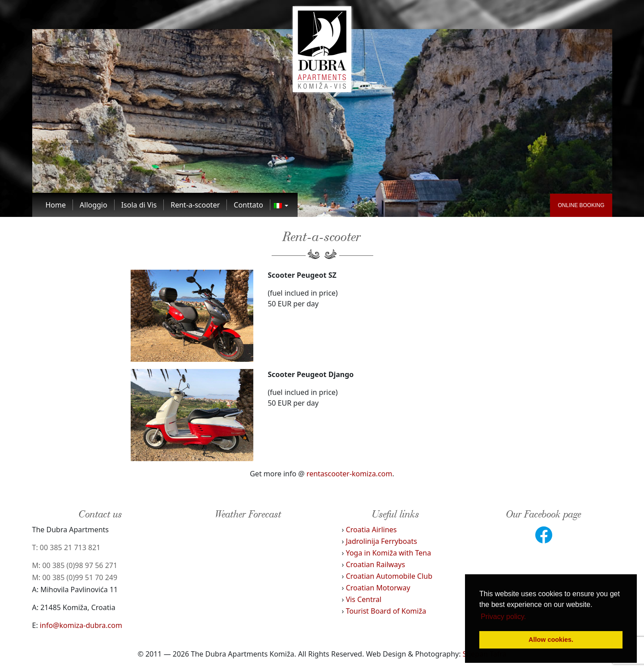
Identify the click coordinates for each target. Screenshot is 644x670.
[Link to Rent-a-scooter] (195, 205)
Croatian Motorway (378, 588)
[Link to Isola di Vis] (139, 205)
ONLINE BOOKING (581, 205)
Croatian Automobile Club (389, 576)
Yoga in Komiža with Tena (389, 553)
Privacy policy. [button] (503, 617)
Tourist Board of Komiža (386, 611)
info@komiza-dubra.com (81, 625)
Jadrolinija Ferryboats (382, 541)
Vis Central (364, 599)
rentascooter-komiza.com (350, 474)
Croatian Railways (376, 564)
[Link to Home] (56, 205)
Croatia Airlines (371, 530)
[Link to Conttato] (249, 205)
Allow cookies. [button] (551, 640)
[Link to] (281, 205)
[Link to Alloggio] (94, 205)
